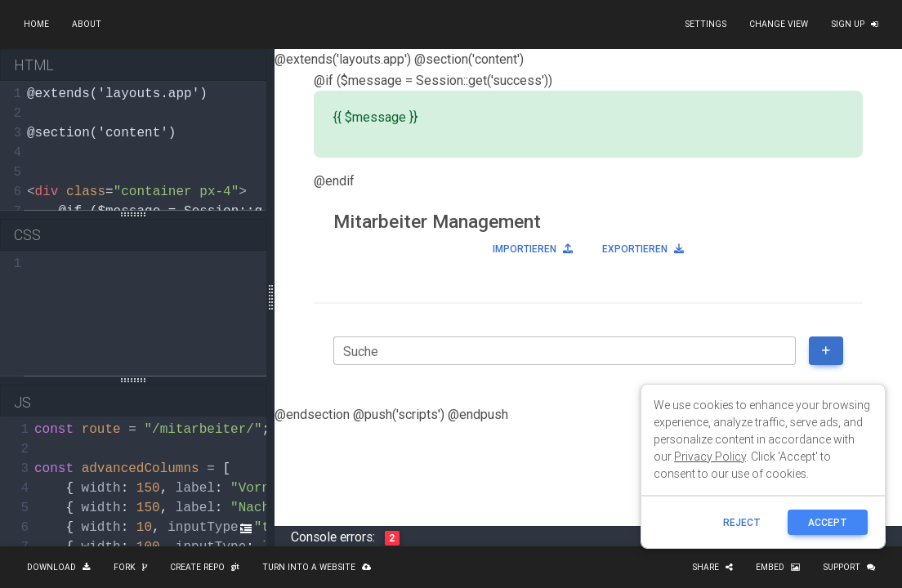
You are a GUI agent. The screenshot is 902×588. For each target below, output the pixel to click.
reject (742, 522)
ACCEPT (828, 522)
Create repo (205, 567)
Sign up (855, 24)
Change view (779, 24)
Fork (130, 567)
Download (59, 567)
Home (36, 24)
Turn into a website (317, 567)
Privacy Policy (710, 457)
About (87, 24)
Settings (706, 24)
